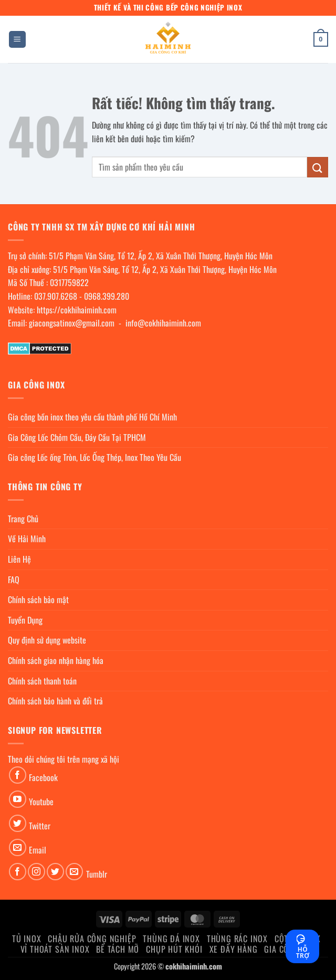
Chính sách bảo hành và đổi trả (55, 701)
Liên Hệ (19, 559)
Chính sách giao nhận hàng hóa (56, 660)
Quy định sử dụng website (47, 640)
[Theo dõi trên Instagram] (36, 872)
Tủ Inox (27, 939)
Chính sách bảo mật (38, 599)
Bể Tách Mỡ (118, 949)
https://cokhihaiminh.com (77, 310)
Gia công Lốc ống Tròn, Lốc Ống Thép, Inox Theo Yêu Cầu (94, 457)
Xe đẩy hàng (234, 949)
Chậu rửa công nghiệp (92, 939)
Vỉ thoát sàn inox (55, 949)
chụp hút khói (174, 949)
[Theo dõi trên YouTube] (18, 799)
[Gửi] (318, 167)
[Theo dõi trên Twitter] (18, 823)
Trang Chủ (23, 519)
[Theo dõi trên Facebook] (18, 775)
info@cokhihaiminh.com (163, 323)
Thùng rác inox (237, 939)
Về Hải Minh (27, 539)
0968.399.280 (107, 296)
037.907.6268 (56, 296)
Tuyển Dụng (25, 620)
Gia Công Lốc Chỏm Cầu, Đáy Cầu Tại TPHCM (77, 437)
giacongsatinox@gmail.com (72, 323)
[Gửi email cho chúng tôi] (18, 847)
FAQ (14, 579)
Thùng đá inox (171, 939)
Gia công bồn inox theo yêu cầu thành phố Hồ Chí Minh (92, 417)
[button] (17, 40)
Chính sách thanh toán (42, 681)
